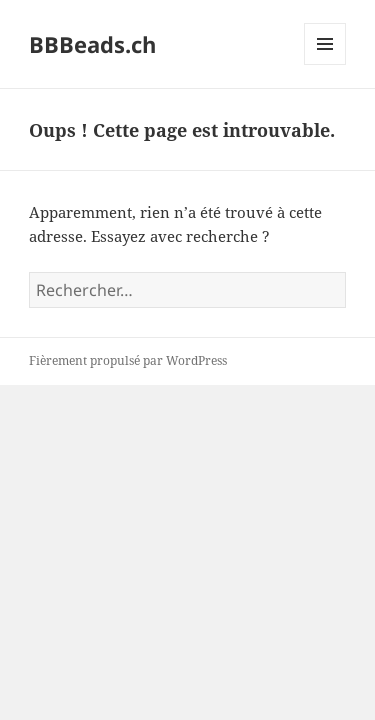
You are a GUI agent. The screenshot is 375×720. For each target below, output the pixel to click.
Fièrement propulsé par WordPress (128, 360)
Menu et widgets (325, 64)
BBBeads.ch (92, 44)
